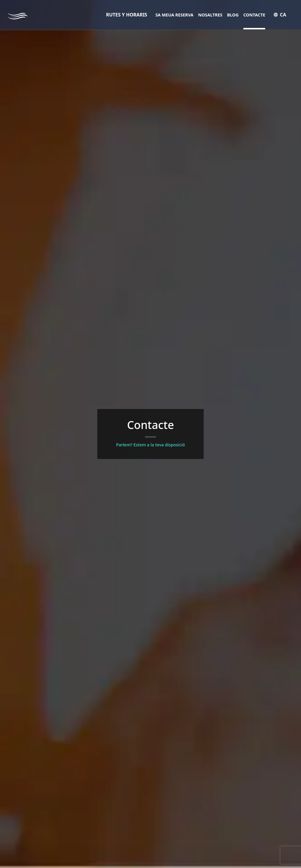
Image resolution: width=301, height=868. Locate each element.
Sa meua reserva (174, 15)
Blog (233, 15)
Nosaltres (210, 15)
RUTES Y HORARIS (127, 15)
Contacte (254, 15)
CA (280, 15)
